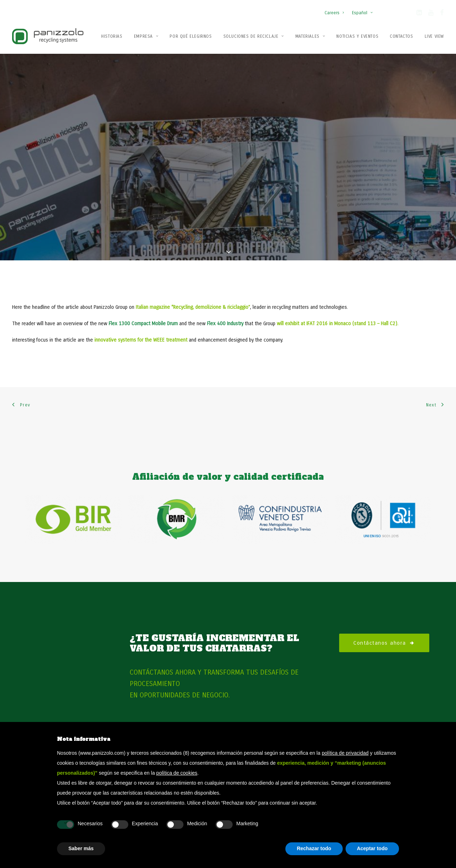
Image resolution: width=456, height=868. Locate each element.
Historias (112, 36)
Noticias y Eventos (357, 36)
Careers (334, 13)
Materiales (310, 36)
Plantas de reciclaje (255, 717)
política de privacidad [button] (345, 753)
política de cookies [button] (177, 773)
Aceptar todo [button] (372, 848)
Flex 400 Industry (226, 224)
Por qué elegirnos (191, 36)
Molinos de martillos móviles (370, 707)
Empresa (146, 36)
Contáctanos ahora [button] (384, 543)
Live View (434, 36)
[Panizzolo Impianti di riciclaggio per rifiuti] (48, 36)
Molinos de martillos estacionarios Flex (381, 717)
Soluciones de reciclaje (254, 36)
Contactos (401, 36)
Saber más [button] (81, 848)
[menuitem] (336, 9)
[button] (419, 14)
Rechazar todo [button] (314, 848)
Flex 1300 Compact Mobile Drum (143, 224)
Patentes (139, 717)
